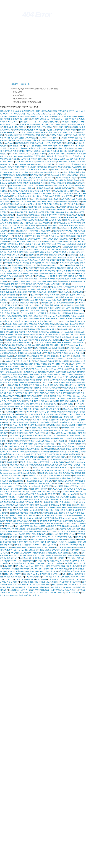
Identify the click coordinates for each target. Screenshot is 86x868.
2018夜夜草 (7, 202)
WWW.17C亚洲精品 (43, 351)
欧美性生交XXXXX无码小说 (24, 188)
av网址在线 (54, 329)
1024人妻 (25, 492)
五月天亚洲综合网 (49, 558)
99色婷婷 (13, 212)
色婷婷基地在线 (29, 228)
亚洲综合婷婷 (79, 430)
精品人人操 (81, 273)
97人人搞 (79, 191)
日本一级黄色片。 (65, 356)
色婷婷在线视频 (26, 233)
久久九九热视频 (26, 132)
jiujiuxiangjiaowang (10, 473)
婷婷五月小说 (8, 377)
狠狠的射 (37, 303)
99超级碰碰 (52, 167)
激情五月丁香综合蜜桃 (45, 305)
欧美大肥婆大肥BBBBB (27, 124)
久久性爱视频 (9, 412)
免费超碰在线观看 (23, 175)
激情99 (65, 574)
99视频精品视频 (51, 186)
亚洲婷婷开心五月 (36, 191)
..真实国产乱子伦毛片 (61, 436)
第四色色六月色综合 (47, 393)
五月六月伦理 (38, 436)
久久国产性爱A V (25, 172)
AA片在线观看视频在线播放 (73, 244)
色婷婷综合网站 (79, 476)
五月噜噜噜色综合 (18, 476)
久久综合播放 (77, 167)
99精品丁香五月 (56, 422)
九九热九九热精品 (28, 178)
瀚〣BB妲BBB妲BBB (8, 335)
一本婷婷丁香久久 (49, 502)
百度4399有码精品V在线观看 (29, 151)
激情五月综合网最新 (63, 178)
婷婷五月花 (24, 300)
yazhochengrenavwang (9, 287)
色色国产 (38, 217)
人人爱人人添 (20, 579)
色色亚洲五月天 (21, 231)
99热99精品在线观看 (23, 420)
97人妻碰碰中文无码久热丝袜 (70, 582)
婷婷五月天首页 (46, 409)
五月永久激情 (79, 215)
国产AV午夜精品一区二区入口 (70, 396)
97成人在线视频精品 (14, 316)
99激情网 (17, 178)
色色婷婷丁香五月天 (20, 393)
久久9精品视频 (73, 494)
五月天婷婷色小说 (24, 590)
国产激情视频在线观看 (14, 518)
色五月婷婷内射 (15, 398)
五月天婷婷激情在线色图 (28, 324)
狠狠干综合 (73, 132)
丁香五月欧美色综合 (58, 249)
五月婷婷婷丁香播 (55, 473)
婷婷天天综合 (76, 202)
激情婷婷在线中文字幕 (13, 263)
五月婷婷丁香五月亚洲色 (69, 452)
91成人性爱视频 (43, 287)
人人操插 (63, 138)
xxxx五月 (58, 547)
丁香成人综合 (46, 382)
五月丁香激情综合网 (22, 539)
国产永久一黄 (23, 446)
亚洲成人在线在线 (49, 327)
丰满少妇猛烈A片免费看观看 (36, 308)
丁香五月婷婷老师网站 (40, 460)
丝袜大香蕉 (4, 303)
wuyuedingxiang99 (70, 217)
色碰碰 (59, 209)
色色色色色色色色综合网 (18, 465)
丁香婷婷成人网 (34, 425)
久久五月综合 (75, 204)
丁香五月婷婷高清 (72, 449)
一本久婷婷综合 (53, 138)
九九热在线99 (68, 305)
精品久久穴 (57, 531)
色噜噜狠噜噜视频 (64, 167)
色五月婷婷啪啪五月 (37, 263)
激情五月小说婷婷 (63, 502)
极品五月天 (63, 223)
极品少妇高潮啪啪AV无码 (42, 585)
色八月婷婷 (12, 252)
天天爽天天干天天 (41, 454)
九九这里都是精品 (68, 579)
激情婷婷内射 (31, 377)
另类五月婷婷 (30, 268)
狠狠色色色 (67, 311)
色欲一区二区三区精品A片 (48, 207)
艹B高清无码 (51, 175)
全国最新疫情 (18, 388)
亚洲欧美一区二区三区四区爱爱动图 (53, 537)
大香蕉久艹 (43, 507)
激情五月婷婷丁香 (18, 577)
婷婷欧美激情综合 (64, 202)
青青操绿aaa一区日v (29, 478)
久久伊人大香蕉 (51, 159)
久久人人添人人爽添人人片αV (13, 271)
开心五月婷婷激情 (66, 521)
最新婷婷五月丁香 (40, 316)
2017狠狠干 (56, 364)
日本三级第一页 (75, 127)
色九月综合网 (79, 183)
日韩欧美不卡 (63, 534)
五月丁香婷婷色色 (38, 199)
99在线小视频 (28, 183)
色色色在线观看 (23, 510)
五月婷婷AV (60, 358)
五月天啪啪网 (44, 279)
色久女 (42, 476)
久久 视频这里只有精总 (48, 194)
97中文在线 (34, 457)
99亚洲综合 (53, 460)
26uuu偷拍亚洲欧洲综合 (50, 452)
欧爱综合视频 (65, 292)
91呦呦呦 (9, 188)
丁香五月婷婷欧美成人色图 (37, 414)
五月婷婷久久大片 (22, 505)
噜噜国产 (51, 127)
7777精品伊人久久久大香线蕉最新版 (23, 430)
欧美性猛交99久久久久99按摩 (33, 186)
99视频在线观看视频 (73, 593)
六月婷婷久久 (65, 170)
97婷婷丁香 (18, 574)
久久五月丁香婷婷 (11, 324)
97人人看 (73, 534)
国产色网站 (62, 494)
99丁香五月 (14, 154)
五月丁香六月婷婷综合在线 (39, 497)
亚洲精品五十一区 (7, 236)
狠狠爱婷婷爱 (20, 412)
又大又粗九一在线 (18, 247)
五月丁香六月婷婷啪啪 (8, 380)
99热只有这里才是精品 (43, 348)
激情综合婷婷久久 (48, 303)
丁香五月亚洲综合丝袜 (34, 337)
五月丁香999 (76, 364)
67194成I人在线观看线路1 (69, 500)
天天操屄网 (62, 207)
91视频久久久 (74, 162)
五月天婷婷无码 (68, 308)
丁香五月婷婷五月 (35, 374)
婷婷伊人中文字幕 (28, 241)
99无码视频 (4, 369)
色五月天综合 (24, 295)
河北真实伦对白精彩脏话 (33, 518)
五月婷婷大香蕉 (16, 563)
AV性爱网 (35, 521)
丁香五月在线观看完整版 (66, 327)
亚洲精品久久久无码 (23, 345)
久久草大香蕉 (34, 510)
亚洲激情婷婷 (71, 154)
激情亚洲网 (77, 438)
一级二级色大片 (8, 162)
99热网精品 (51, 183)
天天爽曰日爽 (29, 531)
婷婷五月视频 (28, 316)
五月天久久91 (66, 199)
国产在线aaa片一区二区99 (45, 276)
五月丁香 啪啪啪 (23, 457)
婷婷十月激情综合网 (51, 468)
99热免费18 (28, 343)
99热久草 (50, 164)
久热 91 (71, 239)
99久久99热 (14, 460)
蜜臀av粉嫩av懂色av (66, 518)
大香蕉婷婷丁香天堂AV (40, 489)
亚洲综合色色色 (49, 241)
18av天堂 (25, 263)
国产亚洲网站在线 (70, 130)
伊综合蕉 (38, 146)
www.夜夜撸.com (59, 433)
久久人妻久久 (53, 239)
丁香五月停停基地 (42, 329)
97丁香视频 (14, 281)
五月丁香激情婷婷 (75, 457)
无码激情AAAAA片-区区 (58, 273)
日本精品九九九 (41, 228)
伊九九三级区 (39, 313)
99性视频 (19, 396)
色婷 (30, 468)
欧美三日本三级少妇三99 (71, 124)
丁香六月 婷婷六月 (33, 401)
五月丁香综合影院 (47, 116)
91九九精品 (17, 494)
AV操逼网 (41, 377)
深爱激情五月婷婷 (22, 507)
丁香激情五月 (18, 321)
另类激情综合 (72, 433)
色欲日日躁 (8, 135)
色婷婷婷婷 (34, 473)
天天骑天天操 (25, 558)
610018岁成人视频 (20, 220)
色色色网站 (70, 271)
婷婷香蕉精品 (52, 226)
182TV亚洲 (79, 404)
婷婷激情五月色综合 (60, 252)
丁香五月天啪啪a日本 (8, 329)
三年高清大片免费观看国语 (30, 452)
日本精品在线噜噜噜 (8, 345)
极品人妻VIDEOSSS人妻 (61, 585)
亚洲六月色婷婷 (65, 587)
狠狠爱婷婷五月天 (11, 340)
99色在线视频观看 (57, 279)
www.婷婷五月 (10, 361)
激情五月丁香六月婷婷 (45, 547)
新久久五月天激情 (66, 406)
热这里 (50, 252)
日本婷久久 (62, 265)
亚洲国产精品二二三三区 (51, 321)
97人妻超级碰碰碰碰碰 (71, 393)
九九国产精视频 (13, 300)
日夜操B (82, 170)
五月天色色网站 (64, 146)
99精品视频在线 (12, 332)
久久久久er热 (42, 292)
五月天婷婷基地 (6, 223)
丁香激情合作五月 (36, 143)
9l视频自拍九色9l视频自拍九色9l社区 (26, 364)
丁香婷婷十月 (8, 228)
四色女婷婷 (23, 425)
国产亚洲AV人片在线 (69, 523)
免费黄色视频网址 (73, 194)
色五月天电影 (68, 465)
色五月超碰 (69, 297)
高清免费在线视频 (56, 180)
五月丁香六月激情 (7, 539)
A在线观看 (70, 462)
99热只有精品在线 (35, 465)
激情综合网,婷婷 (40, 183)
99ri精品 (31, 220)
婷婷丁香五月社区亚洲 (13, 249)
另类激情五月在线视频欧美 (53, 446)
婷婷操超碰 (60, 212)
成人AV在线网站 (52, 582)
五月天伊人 (15, 558)
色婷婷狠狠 (57, 340)
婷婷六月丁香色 (15, 369)
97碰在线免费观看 (22, 143)
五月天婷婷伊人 (50, 390)
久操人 (59, 483)
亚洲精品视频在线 (49, 449)
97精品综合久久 (37, 353)
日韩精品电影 (44, 587)
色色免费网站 (30, 255)
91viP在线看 (76, 587)
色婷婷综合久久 (71, 260)
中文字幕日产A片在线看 (55, 297)
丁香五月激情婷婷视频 (36, 358)
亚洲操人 (38, 449)
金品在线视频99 (53, 292)
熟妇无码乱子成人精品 (25, 217)
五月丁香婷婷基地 (61, 526)
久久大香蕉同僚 (55, 388)
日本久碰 (33, 122)
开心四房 (43, 574)
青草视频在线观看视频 (56, 260)
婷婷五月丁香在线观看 (46, 212)
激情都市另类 (74, 526)
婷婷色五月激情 (72, 486)
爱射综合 (39, 241)
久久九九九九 (44, 249)
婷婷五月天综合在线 (8, 255)
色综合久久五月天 (71, 590)
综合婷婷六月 (24, 154)
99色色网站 (31, 164)
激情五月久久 (20, 390)
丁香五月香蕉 (48, 374)
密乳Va (44, 236)
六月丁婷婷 (78, 406)
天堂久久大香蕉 (55, 124)
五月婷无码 (32, 428)
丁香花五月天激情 (34, 441)
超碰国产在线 (35, 295)
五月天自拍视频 (72, 566)
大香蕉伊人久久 (65, 468)
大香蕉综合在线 (23, 404)
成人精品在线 (46, 369)
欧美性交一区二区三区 (71, 422)
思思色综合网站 (8, 260)
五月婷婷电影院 (27, 180)
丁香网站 (11, 515)
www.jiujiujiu (36, 438)
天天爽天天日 (5, 582)
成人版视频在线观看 (39, 119)
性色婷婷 (11, 390)
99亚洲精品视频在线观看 (20, 569)
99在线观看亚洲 (59, 486)
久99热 (14, 226)
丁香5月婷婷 (39, 390)
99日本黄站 (44, 473)
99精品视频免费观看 (76, 377)
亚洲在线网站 (50, 358)
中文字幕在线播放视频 (19, 593)
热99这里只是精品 (18, 138)
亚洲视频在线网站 (22, 571)
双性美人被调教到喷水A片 (48, 444)
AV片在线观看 (59, 593)
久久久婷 (6, 553)
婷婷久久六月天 (35, 327)
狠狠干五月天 (24, 382)
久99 (70, 156)
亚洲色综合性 (61, 558)
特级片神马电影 (39, 553)
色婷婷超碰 (44, 273)
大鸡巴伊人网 (41, 529)
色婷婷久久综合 (69, 489)
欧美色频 (31, 555)
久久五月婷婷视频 (68, 380)
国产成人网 (59, 220)
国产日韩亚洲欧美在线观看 (56, 566)
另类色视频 (80, 353)
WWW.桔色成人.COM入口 (55, 319)
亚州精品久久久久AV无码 (52, 465)
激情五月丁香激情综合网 (13, 343)
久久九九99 (61, 449)
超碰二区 (42, 404)
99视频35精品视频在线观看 (51, 425)
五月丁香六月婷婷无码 (61, 577)
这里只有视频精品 (59, 462)
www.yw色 (68, 231)
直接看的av (26, 494)
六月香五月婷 (47, 204)
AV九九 (79, 489)
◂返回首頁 (15, 84)
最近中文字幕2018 (54, 574)
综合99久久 (46, 170)
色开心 (21, 340)
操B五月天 (30, 236)
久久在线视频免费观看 (54, 476)
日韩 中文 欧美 (75, 417)
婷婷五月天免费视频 (20, 273)
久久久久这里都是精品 (46, 324)
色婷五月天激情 (71, 279)
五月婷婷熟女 (61, 372)
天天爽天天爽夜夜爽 (50, 146)
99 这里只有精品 (47, 148)
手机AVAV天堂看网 (34, 502)
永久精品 (65, 483)
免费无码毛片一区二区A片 (71, 428)
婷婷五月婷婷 (54, 454)
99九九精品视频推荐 (48, 209)
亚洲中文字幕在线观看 (70, 172)
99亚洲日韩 (19, 162)
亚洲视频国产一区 (56, 345)
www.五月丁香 (38, 468)
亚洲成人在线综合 (13, 122)
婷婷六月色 (41, 297)
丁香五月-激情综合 (32, 481)
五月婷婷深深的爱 (31, 340)
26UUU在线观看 (33, 356)
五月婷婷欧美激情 (65, 529)
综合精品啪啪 (27, 545)
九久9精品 (52, 135)
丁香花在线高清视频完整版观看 (34, 523)
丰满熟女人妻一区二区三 (33, 223)
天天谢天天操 (9, 579)
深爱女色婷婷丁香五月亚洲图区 (58, 553)
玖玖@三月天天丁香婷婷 (54, 563)
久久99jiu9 (79, 462)
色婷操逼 (3, 252)
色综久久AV (23, 127)
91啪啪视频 (33, 226)
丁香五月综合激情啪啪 (71, 555)
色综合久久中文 (25, 460)
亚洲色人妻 (34, 507)
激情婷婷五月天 (17, 119)
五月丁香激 (66, 531)
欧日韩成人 (29, 361)
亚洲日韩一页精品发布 (8, 446)
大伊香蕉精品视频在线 (8, 353)
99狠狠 (12, 231)
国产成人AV (37, 545)
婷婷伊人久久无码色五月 (12, 199)
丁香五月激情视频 (9, 542)
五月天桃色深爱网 (41, 220)
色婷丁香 (18, 545)
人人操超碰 (34, 300)
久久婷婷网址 (72, 175)
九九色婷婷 (9, 209)
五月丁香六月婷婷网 (10, 151)
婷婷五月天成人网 (54, 308)
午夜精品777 (46, 555)
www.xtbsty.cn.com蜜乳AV (23, 156)
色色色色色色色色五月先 (9, 348)
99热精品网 (10, 505)
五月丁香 (71, 537)
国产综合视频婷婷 (64, 313)
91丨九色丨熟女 (29, 563)
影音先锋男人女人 (45, 340)
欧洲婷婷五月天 (23, 252)
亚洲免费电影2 (71, 236)
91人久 (15, 534)
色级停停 (59, 393)
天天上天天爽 (5, 313)
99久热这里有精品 (20, 468)
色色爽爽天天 (29, 454)
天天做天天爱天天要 (76, 252)
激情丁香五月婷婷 (26, 526)
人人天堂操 (57, 172)
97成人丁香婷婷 (15, 438)
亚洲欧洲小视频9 (16, 265)
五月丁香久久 (63, 132)
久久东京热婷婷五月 (76, 164)
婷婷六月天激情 (57, 515)
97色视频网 (40, 563)
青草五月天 (24, 305)
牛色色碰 (11, 507)
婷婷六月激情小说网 (13, 492)
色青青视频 (36, 470)
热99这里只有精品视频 (40, 534)
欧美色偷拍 (42, 226)
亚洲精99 (13, 590)
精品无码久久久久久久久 (75, 366)
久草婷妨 (27, 119)
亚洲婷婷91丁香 (52, 404)
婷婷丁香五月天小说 (10, 148)
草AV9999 (75, 311)
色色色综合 (76, 356)
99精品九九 (12, 308)
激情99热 (27, 265)
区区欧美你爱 (73, 138)
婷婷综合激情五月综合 (16, 207)
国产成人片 (7, 382)
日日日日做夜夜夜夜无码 (70, 321)
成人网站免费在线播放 (14, 531)
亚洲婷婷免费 (65, 284)
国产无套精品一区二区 (55, 542)
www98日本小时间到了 (43, 531)
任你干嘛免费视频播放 (26, 561)
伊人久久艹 (58, 116)
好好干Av (80, 558)
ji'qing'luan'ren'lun (25, 436)
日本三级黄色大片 (32, 476)
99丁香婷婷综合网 (13, 204)
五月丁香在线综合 (57, 590)
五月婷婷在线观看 (68, 492)
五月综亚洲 (55, 151)
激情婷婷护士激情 (7, 356)
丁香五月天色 (8, 321)
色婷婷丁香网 (57, 555)
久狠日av (77, 297)
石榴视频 (23, 582)
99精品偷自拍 (21, 502)
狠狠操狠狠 (24, 122)
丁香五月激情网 (40, 156)
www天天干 (18, 228)
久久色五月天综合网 (41, 180)
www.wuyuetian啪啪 (23, 140)
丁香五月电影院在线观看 (38, 311)
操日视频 (26, 574)
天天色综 (50, 236)
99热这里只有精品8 (75, 574)
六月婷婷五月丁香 (46, 593)
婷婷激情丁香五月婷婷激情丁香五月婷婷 (45, 492)
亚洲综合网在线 (44, 515)
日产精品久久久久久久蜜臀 (43, 385)
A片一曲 (43, 356)
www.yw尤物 (15, 553)
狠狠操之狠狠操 (12, 417)
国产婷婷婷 (4, 433)
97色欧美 (74, 502)
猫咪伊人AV (52, 202)
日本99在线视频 (25, 534)
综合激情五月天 (51, 255)
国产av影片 (55, 170)
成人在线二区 (63, 377)
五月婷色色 (4, 217)
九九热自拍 (43, 260)
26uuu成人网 (27, 585)
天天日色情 (35, 369)
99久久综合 (42, 138)
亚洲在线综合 (55, 332)
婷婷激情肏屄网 (15, 186)
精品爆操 (13, 433)
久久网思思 (45, 441)
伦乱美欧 (6, 563)
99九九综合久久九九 (27, 351)
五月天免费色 (23, 226)
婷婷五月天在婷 (10, 422)
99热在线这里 (30, 577)
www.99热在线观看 (28, 550)
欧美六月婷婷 (34, 393)
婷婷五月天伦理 (23, 473)
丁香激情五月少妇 (55, 311)
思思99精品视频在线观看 (57, 507)
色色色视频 (12, 401)
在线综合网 (26, 199)
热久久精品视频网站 (38, 175)
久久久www (22, 555)
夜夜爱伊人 (26, 369)
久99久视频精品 (31, 247)
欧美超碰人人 (44, 332)
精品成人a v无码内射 (52, 284)
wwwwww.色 (52, 316)
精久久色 (66, 209)
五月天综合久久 (57, 300)
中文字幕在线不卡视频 (40, 420)
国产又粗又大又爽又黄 (75, 348)
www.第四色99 (30, 162)
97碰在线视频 (52, 356)
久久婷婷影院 (68, 515)
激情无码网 (32, 547)
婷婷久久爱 (59, 510)
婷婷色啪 (33, 422)
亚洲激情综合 (60, 196)
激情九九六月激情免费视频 (38, 196)
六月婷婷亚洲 (11, 521)
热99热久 (13, 217)
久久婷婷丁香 (75, 553)
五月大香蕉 (68, 563)
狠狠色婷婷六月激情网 (30, 398)
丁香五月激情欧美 (39, 542)
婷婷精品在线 (18, 223)
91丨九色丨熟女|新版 (14, 292)
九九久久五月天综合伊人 (56, 154)
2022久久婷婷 (45, 457)
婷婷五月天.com (45, 300)
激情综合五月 (72, 265)
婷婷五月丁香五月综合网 (52, 337)
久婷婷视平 (23, 332)
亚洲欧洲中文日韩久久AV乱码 (22, 313)
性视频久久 (15, 483)
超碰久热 (68, 241)
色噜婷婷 (80, 547)
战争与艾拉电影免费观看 (40, 590)
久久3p (81, 345)
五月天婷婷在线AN (71, 345)
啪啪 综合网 (30, 146)
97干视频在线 (55, 428)
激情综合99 (54, 396)
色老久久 (34, 483)
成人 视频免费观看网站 (75, 249)
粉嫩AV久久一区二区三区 (41, 244)
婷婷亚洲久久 (69, 300)
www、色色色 (39, 130)
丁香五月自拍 (20, 215)
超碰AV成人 (63, 444)
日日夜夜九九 (25, 537)
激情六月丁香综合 (42, 380)
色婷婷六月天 (29, 276)
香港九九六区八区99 (53, 247)
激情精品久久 (25, 257)
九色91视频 (14, 436)
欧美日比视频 (33, 582)
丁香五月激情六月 (8, 449)
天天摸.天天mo (20, 236)
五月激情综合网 (20, 356)
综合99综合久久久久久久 (24, 566)
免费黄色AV (9, 178)
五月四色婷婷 (61, 175)
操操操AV (30, 390)
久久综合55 (48, 191)
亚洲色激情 (12, 183)
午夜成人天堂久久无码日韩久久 (49, 122)
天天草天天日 (36, 595)
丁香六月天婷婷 (32, 587)
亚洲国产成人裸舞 (29, 292)
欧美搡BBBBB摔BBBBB (48, 265)
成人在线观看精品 (25, 385)
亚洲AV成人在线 (77, 292)
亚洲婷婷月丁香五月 (12, 462)
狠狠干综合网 (44, 569)
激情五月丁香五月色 (53, 199)
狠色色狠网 (57, 409)
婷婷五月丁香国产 (44, 462)
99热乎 (52, 196)
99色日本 (32, 297)
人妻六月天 (21, 329)
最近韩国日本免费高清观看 (42, 172)
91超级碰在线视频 (69, 547)
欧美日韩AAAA (42, 579)
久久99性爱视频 (31, 138)
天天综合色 (15, 582)
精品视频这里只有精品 (43, 366)
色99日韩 (79, 239)
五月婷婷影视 (20, 289)
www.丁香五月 (25, 159)
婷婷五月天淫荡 (42, 124)
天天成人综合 (9, 526)
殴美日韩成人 (69, 220)
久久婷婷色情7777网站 (44, 188)
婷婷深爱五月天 (51, 571)
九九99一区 (63, 233)
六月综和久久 (78, 156)
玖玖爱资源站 (25, 406)
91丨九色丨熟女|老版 (58, 441)
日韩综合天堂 (5, 483)
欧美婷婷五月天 (23, 422)
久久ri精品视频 (68, 473)
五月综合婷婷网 (21, 409)
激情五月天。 (8, 468)
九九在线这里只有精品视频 (44, 526)
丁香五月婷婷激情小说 (22, 489)
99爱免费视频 (80, 300)
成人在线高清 (60, 236)
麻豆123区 (21, 308)
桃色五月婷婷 (65, 420)
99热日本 (35, 265)
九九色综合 (22, 239)
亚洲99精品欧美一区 (26, 366)
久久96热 (49, 433)
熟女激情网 (58, 148)
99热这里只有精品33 (76, 233)
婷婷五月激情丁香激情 (25, 319)
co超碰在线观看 (14, 233)
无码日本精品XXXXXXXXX (37, 239)
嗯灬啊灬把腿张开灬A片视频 (64, 191)
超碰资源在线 (54, 420)
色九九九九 (7, 226)
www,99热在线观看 (18, 587)
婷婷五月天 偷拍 (74, 513)
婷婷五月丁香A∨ (59, 366)
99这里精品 (47, 223)
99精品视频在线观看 (19, 547)
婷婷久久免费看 (24, 595)
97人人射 (48, 289)
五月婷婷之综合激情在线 (65, 276)
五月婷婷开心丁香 (72, 289)
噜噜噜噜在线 (80, 473)
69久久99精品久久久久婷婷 (31, 204)
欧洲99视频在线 (25, 281)
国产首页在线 (53, 228)
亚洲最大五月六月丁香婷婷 (46, 162)
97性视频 (3, 406)
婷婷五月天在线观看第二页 (46, 268)
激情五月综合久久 (23, 521)
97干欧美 (42, 582)
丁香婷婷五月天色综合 (25, 433)
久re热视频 (55, 438)
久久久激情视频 (58, 289)
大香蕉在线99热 (64, 316)
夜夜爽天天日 (14, 132)
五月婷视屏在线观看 (44, 550)
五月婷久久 (48, 436)
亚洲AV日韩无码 (53, 478)
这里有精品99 (64, 329)
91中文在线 (40, 289)
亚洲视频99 (30, 329)
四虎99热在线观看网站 (18, 441)
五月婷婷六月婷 (19, 377)
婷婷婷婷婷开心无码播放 (39, 505)
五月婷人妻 (73, 369)
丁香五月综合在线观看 (65, 183)
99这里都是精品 (29, 135)
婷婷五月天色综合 (20, 209)
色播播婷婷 (66, 337)
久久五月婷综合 (35, 417)
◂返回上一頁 (25, 84)
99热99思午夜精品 (35, 446)
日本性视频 (80, 327)
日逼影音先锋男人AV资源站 (10, 478)
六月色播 (15, 382)
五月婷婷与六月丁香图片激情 (26, 515)
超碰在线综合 (54, 505)
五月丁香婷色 (61, 398)
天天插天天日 (80, 271)
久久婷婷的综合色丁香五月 (36, 215)
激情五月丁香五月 (41, 388)
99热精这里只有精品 (47, 398)
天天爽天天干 (9, 143)
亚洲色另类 (77, 241)
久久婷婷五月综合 (9, 319)
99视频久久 (58, 305)
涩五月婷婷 (40, 255)
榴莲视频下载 (42, 167)
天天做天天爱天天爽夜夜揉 (23, 130)
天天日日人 (30, 289)
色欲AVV (30, 449)
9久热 (82, 311)
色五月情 (25, 311)
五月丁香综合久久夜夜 (30, 249)
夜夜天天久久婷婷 (62, 497)
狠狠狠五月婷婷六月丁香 (37, 127)
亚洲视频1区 (68, 476)
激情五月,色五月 (73, 207)
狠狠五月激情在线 (54, 523)
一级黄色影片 (72, 441)
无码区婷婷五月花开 (67, 404)
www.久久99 (41, 164)
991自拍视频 (80, 220)
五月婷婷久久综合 (47, 510)
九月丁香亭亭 (14, 537)
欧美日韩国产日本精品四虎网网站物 (31, 335)
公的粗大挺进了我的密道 (18, 513)
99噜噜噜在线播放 (56, 412)
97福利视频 (45, 438)
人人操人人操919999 (70, 340)
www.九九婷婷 (11, 358)
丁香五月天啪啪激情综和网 (65, 303)
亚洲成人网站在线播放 (29, 462)
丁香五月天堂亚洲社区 (13, 372)
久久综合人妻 (44, 412)
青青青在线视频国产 (37, 571)
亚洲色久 (8, 523)
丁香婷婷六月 (34, 593)
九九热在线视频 (43, 422)
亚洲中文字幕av (35, 170)
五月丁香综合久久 (47, 481)
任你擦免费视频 (31, 207)
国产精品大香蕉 (64, 571)
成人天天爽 (74, 324)
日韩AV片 (77, 465)
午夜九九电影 (23, 417)
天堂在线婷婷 (72, 255)
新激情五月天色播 (71, 119)
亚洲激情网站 (35, 382)
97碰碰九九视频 (67, 247)
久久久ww (34, 569)
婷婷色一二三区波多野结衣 (18, 486)
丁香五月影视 (14, 257)
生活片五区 (15, 305)
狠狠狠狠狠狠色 (77, 281)
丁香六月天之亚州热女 (60, 351)
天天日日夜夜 (63, 226)
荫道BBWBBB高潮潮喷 (56, 215)
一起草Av (47, 143)
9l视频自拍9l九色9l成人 (40, 257)
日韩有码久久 (78, 231)
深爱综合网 (69, 215)
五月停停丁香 (63, 156)
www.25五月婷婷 (66, 438)
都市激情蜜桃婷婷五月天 (27, 287)
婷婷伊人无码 (29, 388)
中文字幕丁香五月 (57, 430)
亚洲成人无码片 (34, 148)
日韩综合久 (16, 202)
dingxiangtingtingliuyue (56, 271)
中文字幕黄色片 (32, 412)
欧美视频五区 (21, 449)
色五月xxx (43, 271)
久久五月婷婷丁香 (61, 164)
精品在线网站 (59, 385)
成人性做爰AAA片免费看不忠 (71, 478)
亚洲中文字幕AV (43, 430)
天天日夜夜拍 (80, 579)
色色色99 (36, 233)
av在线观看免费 (53, 281)
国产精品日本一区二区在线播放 (19, 244)
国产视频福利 (64, 361)
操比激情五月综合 (59, 348)
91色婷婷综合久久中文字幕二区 (66, 470)
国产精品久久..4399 (10, 124)
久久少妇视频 (33, 332)
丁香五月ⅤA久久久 (61, 374)
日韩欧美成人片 (38, 140)
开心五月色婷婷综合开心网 (27, 444)
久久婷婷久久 (54, 500)
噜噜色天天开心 (76, 390)
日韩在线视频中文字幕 (8, 561)
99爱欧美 (17, 180)
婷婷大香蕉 (78, 515)
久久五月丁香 (57, 244)
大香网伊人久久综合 (31, 396)
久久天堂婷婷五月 (69, 287)
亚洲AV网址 (23, 148)
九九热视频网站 (46, 231)
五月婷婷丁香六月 (51, 353)
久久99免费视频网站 (19, 414)
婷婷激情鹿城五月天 (17, 146)
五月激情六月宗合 (62, 127)
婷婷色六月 (24, 170)
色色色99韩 (21, 401)
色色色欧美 (63, 239)
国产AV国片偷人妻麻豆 (72, 510)
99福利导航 (9, 574)
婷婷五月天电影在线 (13, 500)
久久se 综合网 (70, 212)
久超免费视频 (26, 470)
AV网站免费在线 (76, 545)
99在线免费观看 (28, 372)
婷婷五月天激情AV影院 (26, 380)
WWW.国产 (13, 555)
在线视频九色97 (9, 571)
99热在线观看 (40, 319)
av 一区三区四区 (67, 332)
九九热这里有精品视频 (60, 382)
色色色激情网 (17, 523)
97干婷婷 (14, 284)
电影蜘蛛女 (72, 444)
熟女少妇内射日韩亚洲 (20, 327)
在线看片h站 (12, 239)
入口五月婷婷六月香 (24, 542)
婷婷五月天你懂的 (11, 428)
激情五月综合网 (33, 194)
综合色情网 (32, 167)
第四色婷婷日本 (12, 595)
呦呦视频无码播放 (76, 454)
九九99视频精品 (63, 390)
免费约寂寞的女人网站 (33, 321)
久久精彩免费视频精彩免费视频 (21, 303)
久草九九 (13, 457)
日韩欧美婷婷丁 (69, 148)
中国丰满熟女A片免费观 (74, 385)
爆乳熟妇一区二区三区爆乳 (14, 268)
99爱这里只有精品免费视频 (18, 497)
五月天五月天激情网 (39, 281)
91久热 (19, 183)
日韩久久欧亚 (80, 537)
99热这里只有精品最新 (40, 345)
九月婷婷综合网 (47, 513)
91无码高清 (61, 268)
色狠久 (39, 577)
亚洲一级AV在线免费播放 (59, 569)
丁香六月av (71, 558)
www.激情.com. (63, 159)
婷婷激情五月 (79, 332)
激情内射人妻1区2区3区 (12, 470)
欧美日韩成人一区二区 (61, 204)
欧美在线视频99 (12, 366)
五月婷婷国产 (75, 483)
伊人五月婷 (62, 255)
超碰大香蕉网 (58, 231)
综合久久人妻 (16, 194)
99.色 (10, 364)
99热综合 (75, 178)
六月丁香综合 (44, 396)
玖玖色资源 (62, 194)
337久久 (41, 247)
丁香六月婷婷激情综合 (51, 406)
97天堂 (12, 241)
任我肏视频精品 (41, 135)
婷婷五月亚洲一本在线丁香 (27, 212)
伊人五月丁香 (39, 433)
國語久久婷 (53, 534)
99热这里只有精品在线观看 (63, 188)
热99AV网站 (53, 545)
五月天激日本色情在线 (49, 132)
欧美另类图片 (9, 289)
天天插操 (36, 132)
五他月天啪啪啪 (6, 273)
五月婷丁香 (18, 135)
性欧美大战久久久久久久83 (13, 454)
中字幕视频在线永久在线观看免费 (59, 561)
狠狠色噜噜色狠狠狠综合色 (18, 297)
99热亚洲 (49, 130)
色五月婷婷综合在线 (66, 460)
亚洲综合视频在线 (74, 151)
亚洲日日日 (69, 430)
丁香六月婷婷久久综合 (67, 353)
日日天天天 (13, 425)
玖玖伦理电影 (69, 143)
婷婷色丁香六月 (6, 494)
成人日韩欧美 (9, 566)
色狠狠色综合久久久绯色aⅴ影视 (71, 228)
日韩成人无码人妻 (56, 489)
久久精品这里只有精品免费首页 (27, 279)
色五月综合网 (36, 406)
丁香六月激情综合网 (39, 494)
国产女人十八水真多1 (19, 196)
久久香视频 (46, 151)
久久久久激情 (24, 191)
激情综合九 (80, 492)
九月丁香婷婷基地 (25, 284)
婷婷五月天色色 (34, 209)
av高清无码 (68, 412)
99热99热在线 (67, 409)
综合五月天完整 (10, 510)
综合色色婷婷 (38, 284)
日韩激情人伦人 (34, 231)
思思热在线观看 (56, 287)
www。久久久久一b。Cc (45, 178)
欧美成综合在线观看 (29, 500)
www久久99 (23, 428)
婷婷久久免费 (25, 483)
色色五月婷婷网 (20, 164)
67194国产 (4, 420)
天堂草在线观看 (43, 428)
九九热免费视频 (47, 470)
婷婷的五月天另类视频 (60, 550)
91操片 (56, 521)
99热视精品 (26, 438)
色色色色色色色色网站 (19, 374)
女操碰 (37, 236)
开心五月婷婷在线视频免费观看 (46, 361)
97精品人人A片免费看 (66, 186)
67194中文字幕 (64, 263)
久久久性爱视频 (51, 263)
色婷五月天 (73, 226)
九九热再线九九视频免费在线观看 (34, 202)
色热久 (45, 545)
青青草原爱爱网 (57, 143)
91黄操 (55, 223)
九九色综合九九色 (31, 260)
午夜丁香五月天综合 (50, 518)
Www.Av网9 (72, 273)
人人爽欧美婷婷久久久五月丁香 (40, 486)
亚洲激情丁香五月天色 (27, 529)
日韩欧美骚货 (34, 273)
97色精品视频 (63, 162)
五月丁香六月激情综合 (77, 351)
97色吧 (11, 420)
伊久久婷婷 (4, 186)
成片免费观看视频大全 (55, 119)
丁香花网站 (20, 255)
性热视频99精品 (71, 542)
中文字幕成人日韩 (11, 385)
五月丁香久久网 (15, 311)
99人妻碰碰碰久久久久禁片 (69, 335)
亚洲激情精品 (19, 481)
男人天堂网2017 (26, 553)
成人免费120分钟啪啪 (8, 116)
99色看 (51, 220)
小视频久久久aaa (24, 353)
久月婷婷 (75, 337)
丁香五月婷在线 (34, 513)
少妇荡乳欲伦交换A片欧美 (73, 180)
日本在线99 (78, 414)
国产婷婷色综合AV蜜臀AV (17, 167)
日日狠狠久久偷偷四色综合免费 (61, 257)
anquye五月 (66, 364)
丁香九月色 (20, 361)
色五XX (38, 555)
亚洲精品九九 (52, 156)
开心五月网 (22, 358)
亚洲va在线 (19, 260)
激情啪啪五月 (65, 281)
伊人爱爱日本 (40, 561)
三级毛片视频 (58, 130)
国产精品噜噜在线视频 (59, 457)
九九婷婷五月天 (54, 579)
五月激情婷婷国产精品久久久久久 (60, 414)
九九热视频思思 (8, 215)
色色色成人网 (13, 172)
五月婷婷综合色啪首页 (70, 122)
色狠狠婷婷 (81, 444)
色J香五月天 (31, 579)
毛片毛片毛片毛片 (46, 521)
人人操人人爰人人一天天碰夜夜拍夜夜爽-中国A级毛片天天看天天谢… (59, 343)
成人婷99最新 (55, 380)
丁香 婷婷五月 (63, 545)
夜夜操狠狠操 (75, 361)
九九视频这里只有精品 (38, 154)
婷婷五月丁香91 (47, 295)
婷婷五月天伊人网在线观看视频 (12, 276)
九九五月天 (42, 478)
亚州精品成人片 (67, 388)
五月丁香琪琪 (75, 550)
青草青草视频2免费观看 (60, 417)
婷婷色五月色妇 (77, 531)
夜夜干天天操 (40, 566)
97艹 (17, 526)
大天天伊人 (35, 574)
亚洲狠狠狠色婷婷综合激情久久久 (57, 140)
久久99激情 (7, 327)
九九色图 (3, 172)
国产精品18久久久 (71, 446)
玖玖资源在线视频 (68, 425)
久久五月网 (77, 135)
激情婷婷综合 (71, 398)
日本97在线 (54, 587)
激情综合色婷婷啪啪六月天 (52, 217)
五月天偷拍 (70, 196)
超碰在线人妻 (52, 529)
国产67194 (35, 537)
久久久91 (75, 170)
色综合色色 (46, 417)
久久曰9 (32, 305)
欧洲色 (52, 497)
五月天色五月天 (10, 444)
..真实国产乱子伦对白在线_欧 (28, 116)
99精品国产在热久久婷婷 (57, 539)
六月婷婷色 (75, 263)
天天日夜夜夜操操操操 (38, 252)
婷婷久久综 (34, 404)
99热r (24, 194)
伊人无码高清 (5, 476)
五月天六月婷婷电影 (61, 295)
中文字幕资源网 (52, 233)
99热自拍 (63, 151)
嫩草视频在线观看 (66, 505)
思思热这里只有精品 (71, 116)
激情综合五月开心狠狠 (60, 369)
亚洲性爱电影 (36, 558)
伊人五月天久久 (51, 377)
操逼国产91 (14, 191)
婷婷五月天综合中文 (64, 135)
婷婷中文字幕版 (34, 409)
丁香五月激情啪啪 (38, 159)
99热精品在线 (46, 364)
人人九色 (78, 143)
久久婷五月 (60, 241)
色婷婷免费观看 (14, 406)
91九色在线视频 (52, 335)
